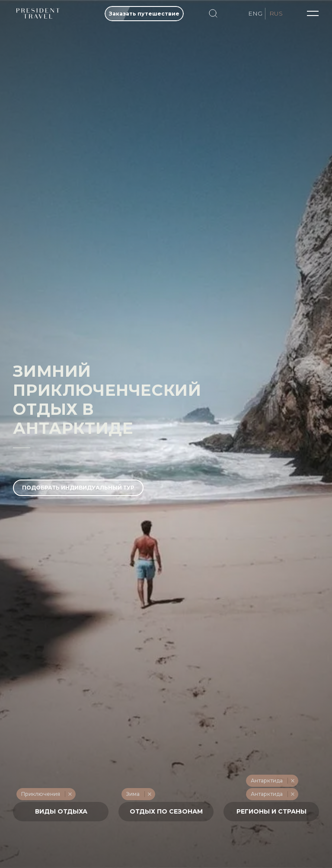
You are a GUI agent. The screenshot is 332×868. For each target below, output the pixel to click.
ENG (255, 13)
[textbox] (61, 812)
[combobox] (61, 812)
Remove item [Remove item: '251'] (292, 781)
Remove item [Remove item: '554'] (292, 794)
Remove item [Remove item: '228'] (70, 794)
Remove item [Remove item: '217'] (149, 794)
